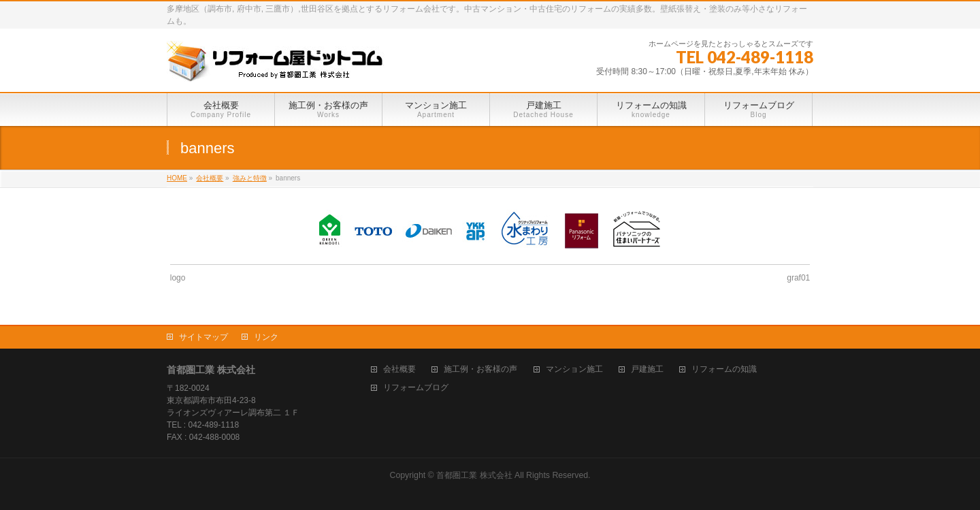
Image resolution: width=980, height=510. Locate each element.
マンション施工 (574, 369)
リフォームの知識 (724, 369)
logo (178, 278)
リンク (266, 337)
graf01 (798, 278)
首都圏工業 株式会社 (474, 475)
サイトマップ (203, 337)
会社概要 (399, 369)
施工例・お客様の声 (480, 369)
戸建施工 (647, 369)
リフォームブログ (416, 388)
